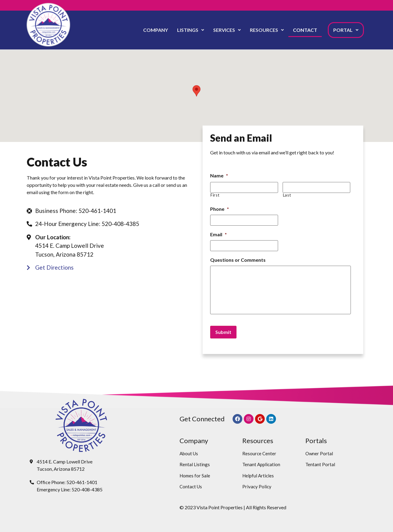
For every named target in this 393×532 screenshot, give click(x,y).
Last (287, 195)
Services (227, 30)
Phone (220, 209)
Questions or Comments (238, 260)
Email (218, 234)
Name (219, 175)
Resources (267, 30)
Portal (346, 30)
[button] (191, 30)
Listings (191, 30)
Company (156, 30)
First (215, 195)
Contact (305, 30)
